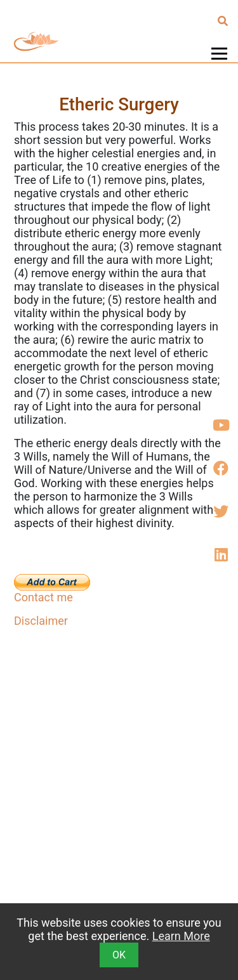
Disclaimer (41, 621)
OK (119, 955)
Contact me (43, 597)
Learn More (181, 936)
